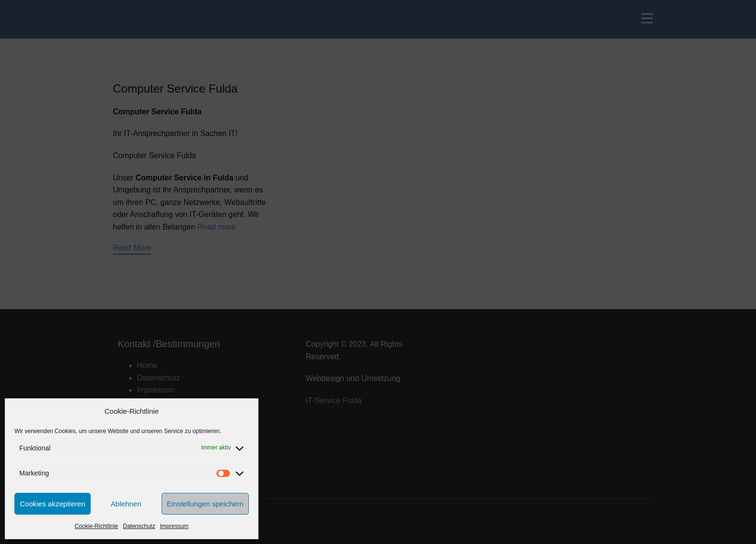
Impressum (174, 526)
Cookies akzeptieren (53, 504)
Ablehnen (126, 504)
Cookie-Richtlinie (96, 526)
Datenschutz (139, 526)
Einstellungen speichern (205, 504)
